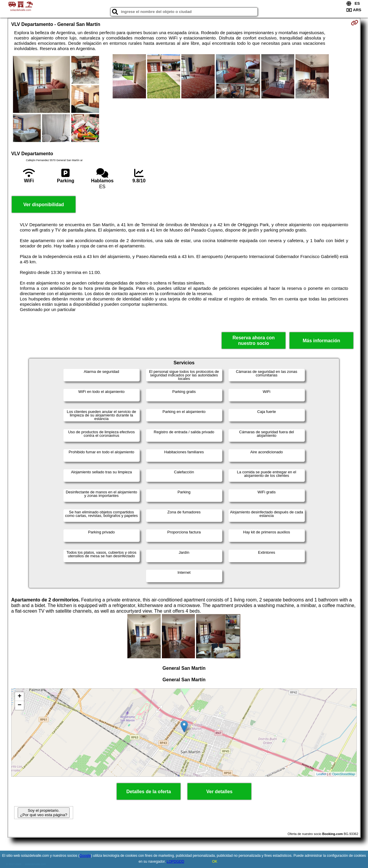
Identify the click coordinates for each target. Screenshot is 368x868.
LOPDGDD (175, 862)
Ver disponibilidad (44, 205)
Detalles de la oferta (148, 792)
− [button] (20, 705)
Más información (321, 341)
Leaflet (321, 774)
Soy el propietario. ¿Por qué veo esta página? (44, 813)
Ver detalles (220, 792)
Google (85, 856)
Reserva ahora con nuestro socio (253, 340)
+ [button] (20, 697)
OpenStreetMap (344, 774)
